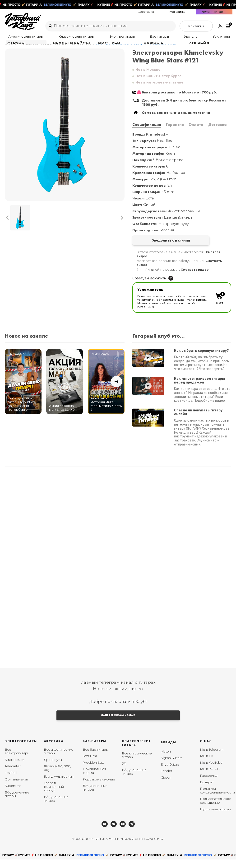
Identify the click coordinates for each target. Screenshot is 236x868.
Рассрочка (209, 784)
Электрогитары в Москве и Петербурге (57, 49)
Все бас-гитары (95, 758)
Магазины (200, 15)
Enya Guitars (170, 773)
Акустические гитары (21, 39)
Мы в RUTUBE (211, 778)
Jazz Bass (90, 765)
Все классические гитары (137, 764)
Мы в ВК (207, 765)
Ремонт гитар (221, 15)
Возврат (207, 791)
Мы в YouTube (211, 771)
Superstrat (13, 794)
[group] (65, 131)
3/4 (124, 772)
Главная (12, 49)
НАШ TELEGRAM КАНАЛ (118, 723)
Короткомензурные (99, 788)
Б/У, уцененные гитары (17, 803)
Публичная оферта (216, 818)
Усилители (147, 39)
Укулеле (130, 39)
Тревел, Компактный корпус (54, 795)
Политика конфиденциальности (217, 799)
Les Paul (11, 781)
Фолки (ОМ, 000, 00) (57, 777)
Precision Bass (93, 771)
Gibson (166, 786)
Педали (164, 39)
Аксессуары (182, 39)
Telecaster (13, 775)
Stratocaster (14, 768)
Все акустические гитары (59, 760)
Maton (166, 760)
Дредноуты (53, 768)
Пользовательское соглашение (216, 809)
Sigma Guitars (171, 767)
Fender (167, 780)
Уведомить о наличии (156, 247)
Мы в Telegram (212, 758)
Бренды (169, 751)
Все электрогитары (17, 760)
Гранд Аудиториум (59, 785)
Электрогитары (88, 39)
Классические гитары (56, 39)
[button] (7, 224)
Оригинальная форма (94, 780)
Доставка (183, 15)
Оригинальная (16, 788)
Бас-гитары (111, 39)
